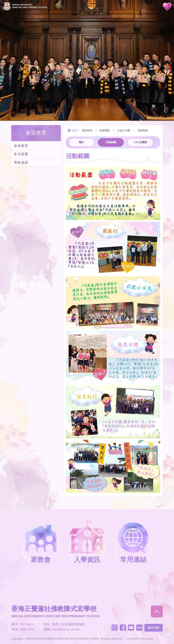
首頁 (72, 130)
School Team (147, 639)
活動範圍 (111, 142)
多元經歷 (21, 154)
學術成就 (21, 163)
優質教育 (36, 133)
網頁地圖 (154, 628)
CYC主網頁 (140, 142)
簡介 (81, 142)
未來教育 (21, 146)
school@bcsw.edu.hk (66, 629)
